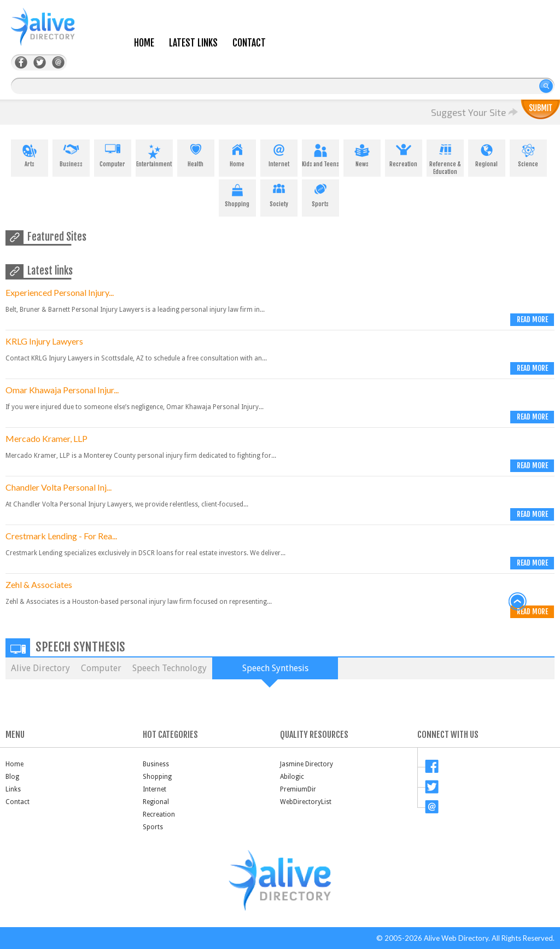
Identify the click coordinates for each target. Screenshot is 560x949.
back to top (518, 602)
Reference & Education (445, 158)
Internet (279, 154)
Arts (30, 154)
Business (71, 154)
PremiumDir (298, 789)
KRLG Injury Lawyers (44, 341)
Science (528, 154)
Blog (12, 777)
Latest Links (193, 43)
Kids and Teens (320, 154)
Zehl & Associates (39, 584)
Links (13, 789)
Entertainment (154, 154)
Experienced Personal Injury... (60, 292)
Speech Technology (170, 668)
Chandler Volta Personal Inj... (59, 487)
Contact (249, 43)
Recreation (404, 154)
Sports (320, 194)
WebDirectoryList (306, 802)
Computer (113, 154)
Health (196, 154)
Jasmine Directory (307, 764)
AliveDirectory (55, 34)
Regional (487, 154)
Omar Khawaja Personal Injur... (62, 390)
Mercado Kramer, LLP (46, 438)
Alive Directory (40, 668)
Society (279, 194)
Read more (532, 319)
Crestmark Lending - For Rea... (61, 536)
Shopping (237, 194)
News (362, 154)
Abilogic (292, 777)
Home (144, 43)
